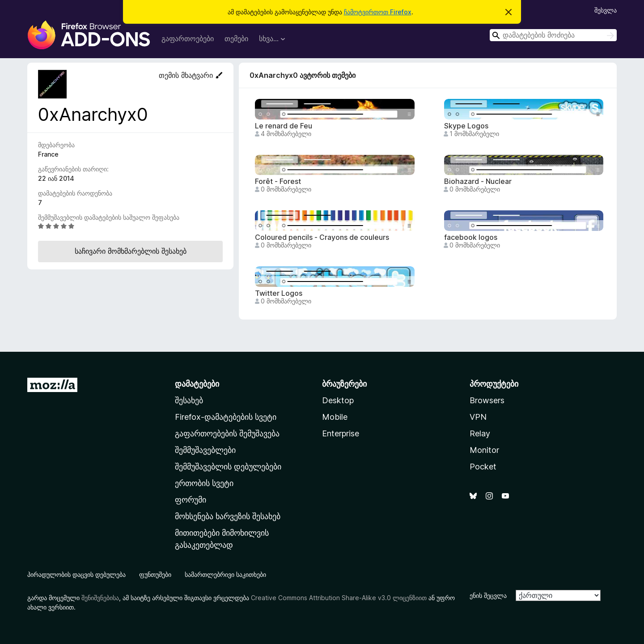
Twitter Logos (279, 293)
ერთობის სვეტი (204, 483)
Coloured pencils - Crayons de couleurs (322, 237)
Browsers (487, 400)
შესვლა (606, 10)
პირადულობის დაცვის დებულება (76, 574)
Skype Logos (466, 126)
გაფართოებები (188, 38)
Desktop (338, 400)
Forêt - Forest (278, 181)
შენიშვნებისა (100, 598)
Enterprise (341, 433)
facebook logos (471, 237)
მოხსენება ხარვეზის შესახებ (228, 516)
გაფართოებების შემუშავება (227, 433)
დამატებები (197, 384)
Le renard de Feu (284, 126)
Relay (480, 433)
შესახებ (189, 400)
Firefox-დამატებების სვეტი (226, 417)
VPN (478, 417)
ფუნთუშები (155, 574)
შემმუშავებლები (205, 450)
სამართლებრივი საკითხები (225, 574)
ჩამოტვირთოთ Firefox (378, 12)
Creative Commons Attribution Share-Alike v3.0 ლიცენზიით (339, 598)
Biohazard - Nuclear (478, 181)
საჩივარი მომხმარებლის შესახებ (131, 251)
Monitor (484, 450)
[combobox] (553, 35)
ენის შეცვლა (488, 595)
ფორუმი (191, 500)
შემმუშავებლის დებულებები (228, 467)
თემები (236, 38)
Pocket (483, 467)
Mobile (335, 417)
